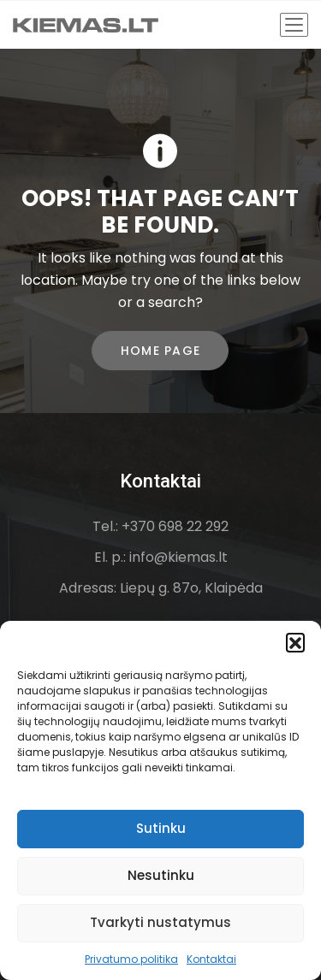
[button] (295, 642)
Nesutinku (161, 875)
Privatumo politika (131, 959)
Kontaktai (211, 959)
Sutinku (161, 828)
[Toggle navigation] (294, 25)
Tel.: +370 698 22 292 (160, 526)
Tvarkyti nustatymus (160, 922)
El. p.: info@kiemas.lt (161, 557)
